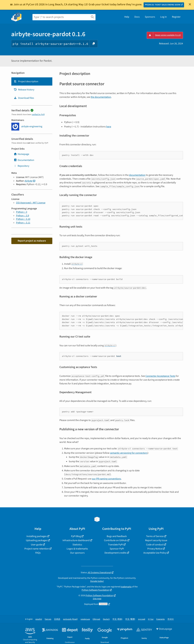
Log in (164, 17)
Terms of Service (155, 536)
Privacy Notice (155, 549)
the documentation (101, 97)
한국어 (171, 619)
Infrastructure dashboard (76, 540)
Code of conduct (155, 545)
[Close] (190, 4)
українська (85, 619)
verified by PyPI (38, 114)
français (48, 619)
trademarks (126, 587)
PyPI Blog (76, 536)
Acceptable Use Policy (155, 553)
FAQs (38, 553)
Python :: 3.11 (23, 223)
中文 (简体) (117, 619)
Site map (97, 599)
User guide (37, 545)
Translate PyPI (115, 545)
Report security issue (156, 540)
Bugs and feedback (117, 536)
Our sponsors (77, 553)
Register (176, 17)
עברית (151, 619)
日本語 (57, 619)
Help (127, 17)
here (109, 127)
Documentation (24, 160)
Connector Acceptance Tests (160, 376)
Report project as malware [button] (32, 241)
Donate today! (97, 581)
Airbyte (29, 181)
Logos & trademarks (77, 549)
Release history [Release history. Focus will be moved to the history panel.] (24, 90)
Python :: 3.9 (23, 216)
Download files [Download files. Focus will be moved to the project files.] (24, 98)
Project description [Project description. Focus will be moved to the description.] (26, 81)
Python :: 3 (22, 212)
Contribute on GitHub (115, 540)
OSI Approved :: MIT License (31, 203)
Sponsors (150, 17)
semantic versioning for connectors (129, 453)
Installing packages (37, 536)
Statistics (77, 545)
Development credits (115, 553)
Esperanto (161, 619)
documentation (137, 175)
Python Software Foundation (95, 590)
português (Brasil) (70, 619)
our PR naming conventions (106, 479)
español (39, 619)
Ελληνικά (96, 619)
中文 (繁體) (130, 619)
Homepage (21, 154)
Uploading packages (37, 540)
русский (142, 619)
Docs (137, 17)
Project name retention (37, 549)
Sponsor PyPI (117, 549)
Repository (21, 166)
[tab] (32, 81)
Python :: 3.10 (23, 219)
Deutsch (106, 619)
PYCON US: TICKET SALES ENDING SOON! (163, 5)
